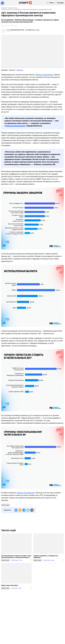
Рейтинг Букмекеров (44, 75)
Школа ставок (13, 8)
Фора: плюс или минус (10, 585)
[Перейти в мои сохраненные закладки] (59, 3)
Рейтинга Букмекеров (15, 126)
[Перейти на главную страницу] (25, 3)
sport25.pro (20, 70)
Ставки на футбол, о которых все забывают (46, 557)
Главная (4, 8)
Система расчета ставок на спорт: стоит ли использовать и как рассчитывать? (16, 557)
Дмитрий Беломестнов (18, 30)
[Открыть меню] (2, 3)
